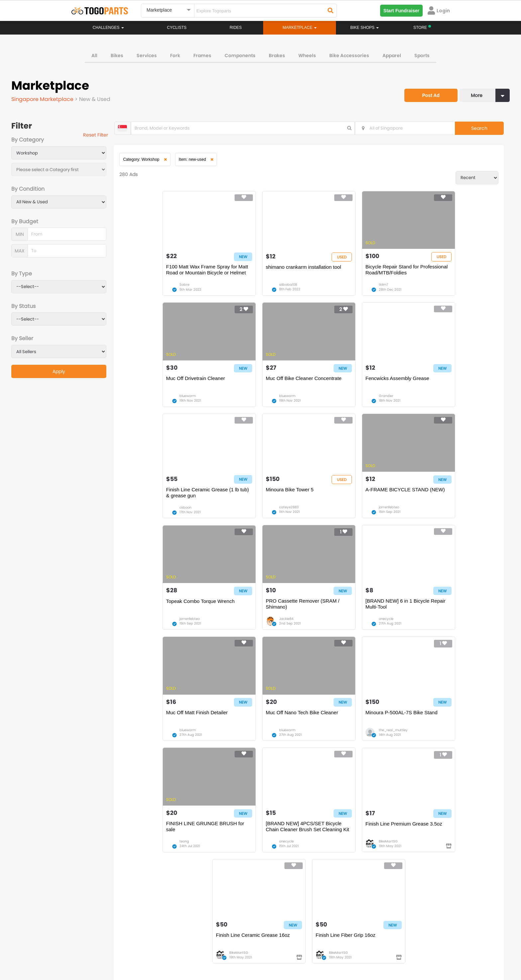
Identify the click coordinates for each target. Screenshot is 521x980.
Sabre (150, 288)
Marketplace (235, 865)
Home (228, 845)
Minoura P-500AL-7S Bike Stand (353, 611)
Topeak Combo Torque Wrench (259, 497)
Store (285, 852)
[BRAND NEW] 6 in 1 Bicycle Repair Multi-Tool (442, 500)
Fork (175, 54)
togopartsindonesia (296, 912)
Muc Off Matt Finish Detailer (162, 611)
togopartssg (100, 922)
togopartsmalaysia (201, 912)
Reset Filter (99, 136)
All (94, 54)
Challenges (108, 28)
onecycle (431, 515)
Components (240, 54)
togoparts (97, 912)
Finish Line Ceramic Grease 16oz (354, 725)
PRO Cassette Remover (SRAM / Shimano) (354, 500)
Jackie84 (338, 515)
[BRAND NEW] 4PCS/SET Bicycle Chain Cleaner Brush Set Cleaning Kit (169, 728)
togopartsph (383, 912)
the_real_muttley (345, 629)
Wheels (307, 54)
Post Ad (428, 92)
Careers (108, 950)
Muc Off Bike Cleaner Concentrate (169, 384)
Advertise (184, 950)
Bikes (117, 54)
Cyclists (177, 28)
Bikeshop (289, 845)
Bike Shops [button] (365, 28)
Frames (202, 54)
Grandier (245, 402)
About (84, 950)
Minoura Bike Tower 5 (434, 384)
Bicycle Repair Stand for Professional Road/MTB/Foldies (352, 273)
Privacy (157, 950)
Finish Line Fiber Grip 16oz (440, 725)
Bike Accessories (349, 54)
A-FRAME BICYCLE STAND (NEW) (163, 500)
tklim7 (335, 288)
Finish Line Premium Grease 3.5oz (263, 725)
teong (428, 629)
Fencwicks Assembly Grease (256, 384)
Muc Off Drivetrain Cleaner (440, 270)
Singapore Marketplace (43, 98)
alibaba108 (247, 288)
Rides (236, 28)
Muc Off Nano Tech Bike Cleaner (260, 611)
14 (187, 776)
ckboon (337, 402)
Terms (133, 950)
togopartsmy (195, 922)
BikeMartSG (247, 743)
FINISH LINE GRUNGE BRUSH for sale (449, 614)
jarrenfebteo (155, 515)
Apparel (392, 54)
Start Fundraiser (401, 11)
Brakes (277, 54)
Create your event (222, 950)
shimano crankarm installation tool (262, 270)
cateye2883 (433, 402)
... (174, 776)
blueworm (432, 288)
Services (147, 54)
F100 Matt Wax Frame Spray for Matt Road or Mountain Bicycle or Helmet (168, 273)
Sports (422, 54)
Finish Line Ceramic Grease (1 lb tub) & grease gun (354, 387)
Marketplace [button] (300, 28)
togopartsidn (289, 922)
